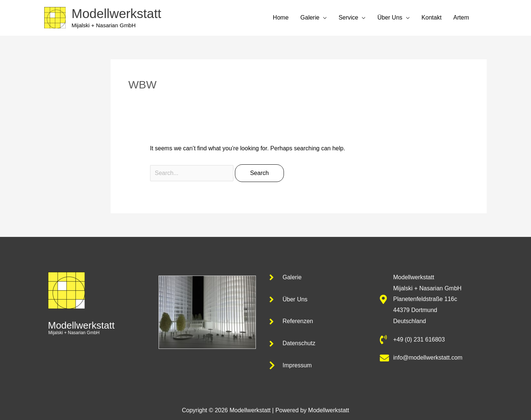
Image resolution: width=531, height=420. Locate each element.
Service (348, 17)
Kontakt (431, 17)
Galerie (310, 17)
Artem (461, 17)
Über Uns (390, 17)
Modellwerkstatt (116, 13)
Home (281, 17)
